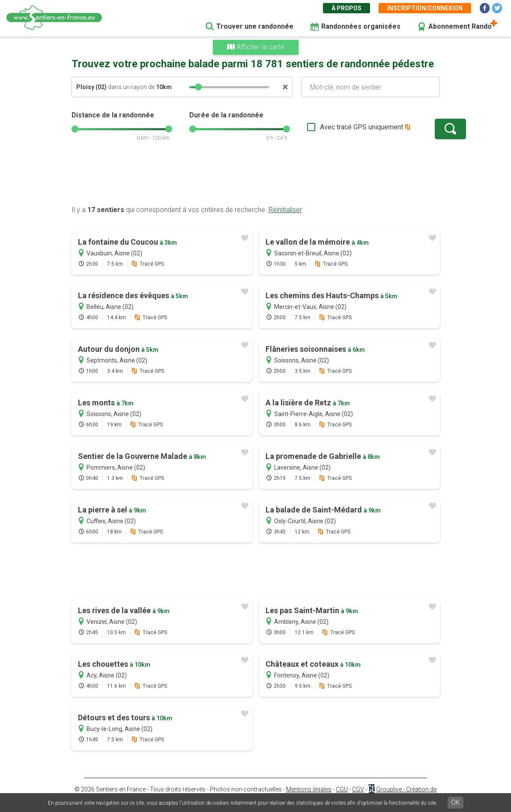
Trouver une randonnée (255, 26)
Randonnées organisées (361, 26)
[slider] (198, 87)
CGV (358, 789)
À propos (347, 8)
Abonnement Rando (460, 26)
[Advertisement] (256, 178)
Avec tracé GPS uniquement (335, 127)
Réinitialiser (285, 210)
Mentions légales (309, 789)
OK (456, 802)
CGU (342, 789)
